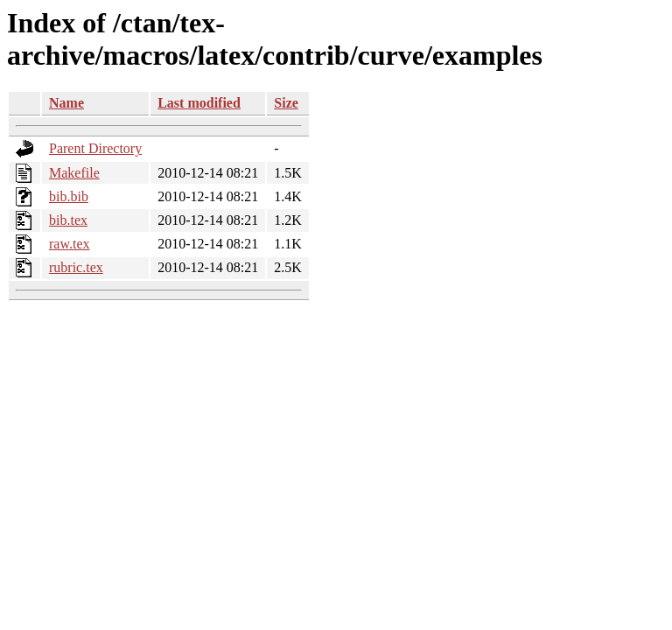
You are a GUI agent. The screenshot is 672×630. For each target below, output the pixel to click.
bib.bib (69, 196)
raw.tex (70, 244)
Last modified (199, 103)
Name (66, 103)
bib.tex (68, 220)
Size (286, 103)
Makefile (74, 173)
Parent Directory (95, 148)
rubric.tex (76, 267)
